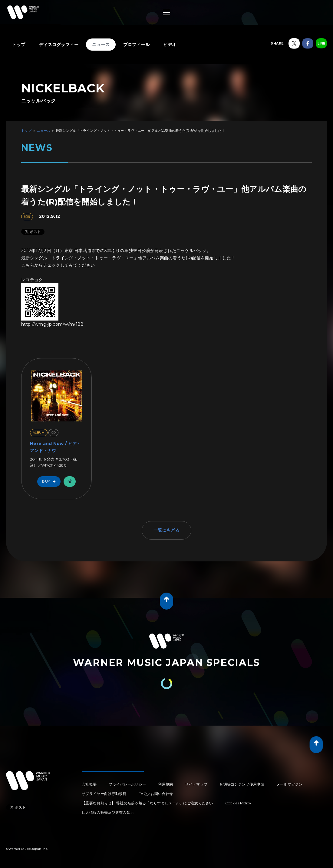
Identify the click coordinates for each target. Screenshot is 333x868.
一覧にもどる (166, 530)
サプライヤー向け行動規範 (104, 794)
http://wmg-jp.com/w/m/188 (53, 324)
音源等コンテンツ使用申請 (242, 784)
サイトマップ (196, 784)
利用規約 (165, 784)
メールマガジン (289, 784)
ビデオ (170, 45)
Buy (50, 482)
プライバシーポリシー (127, 784)
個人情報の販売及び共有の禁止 (108, 812)
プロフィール (136, 45)
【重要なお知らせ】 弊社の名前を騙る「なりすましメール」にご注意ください (147, 803)
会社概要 (89, 784)
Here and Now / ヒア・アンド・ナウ (55, 447)
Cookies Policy (238, 803)
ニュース (101, 45)
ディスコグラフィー (59, 45)
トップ (19, 45)
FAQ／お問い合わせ (156, 794)
